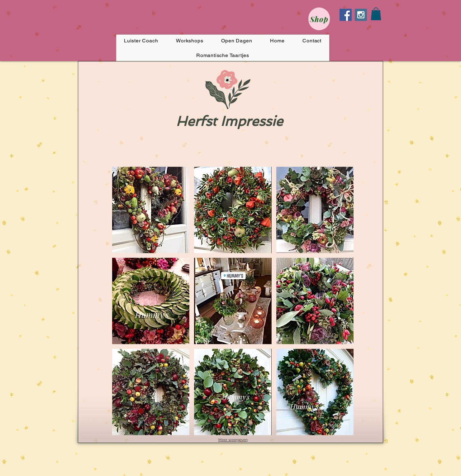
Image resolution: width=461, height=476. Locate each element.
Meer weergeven (233, 440)
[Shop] (319, 19)
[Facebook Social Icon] (346, 15)
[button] (376, 14)
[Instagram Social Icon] (361, 15)
